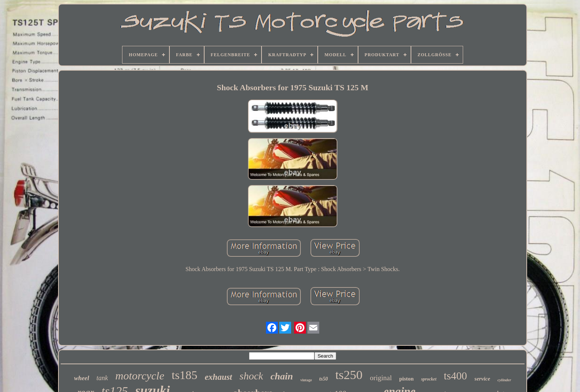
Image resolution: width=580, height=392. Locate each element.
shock (252, 376)
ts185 (184, 375)
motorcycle (140, 376)
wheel (82, 378)
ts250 (349, 375)
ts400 (456, 376)
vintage (306, 380)
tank (102, 378)
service (482, 379)
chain (282, 376)
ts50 (323, 379)
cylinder (504, 380)
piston (406, 379)
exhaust (218, 377)
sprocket (429, 379)
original (381, 378)
